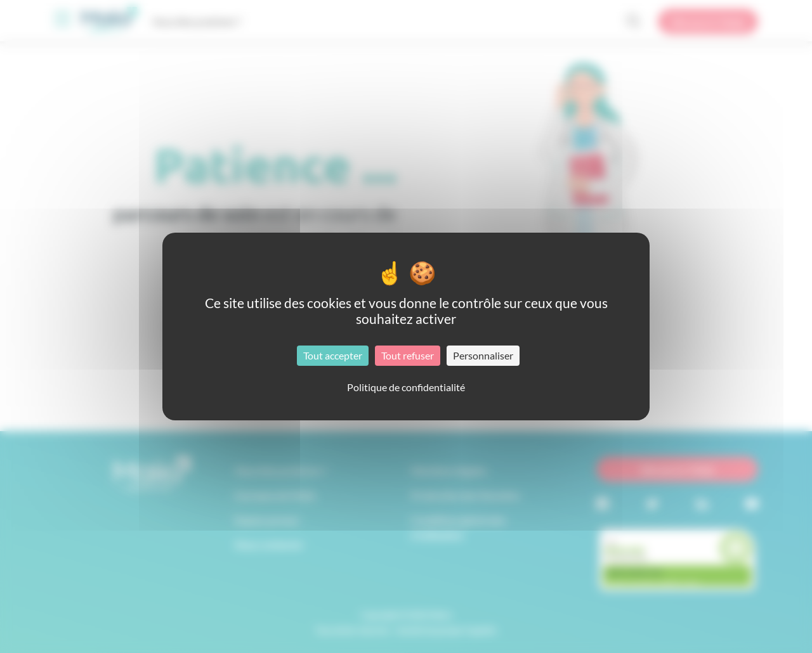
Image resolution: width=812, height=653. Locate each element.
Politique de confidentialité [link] (406, 387)
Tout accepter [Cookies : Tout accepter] (333, 355)
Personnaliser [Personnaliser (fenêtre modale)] (483, 355)
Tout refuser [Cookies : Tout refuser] (408, 355)
